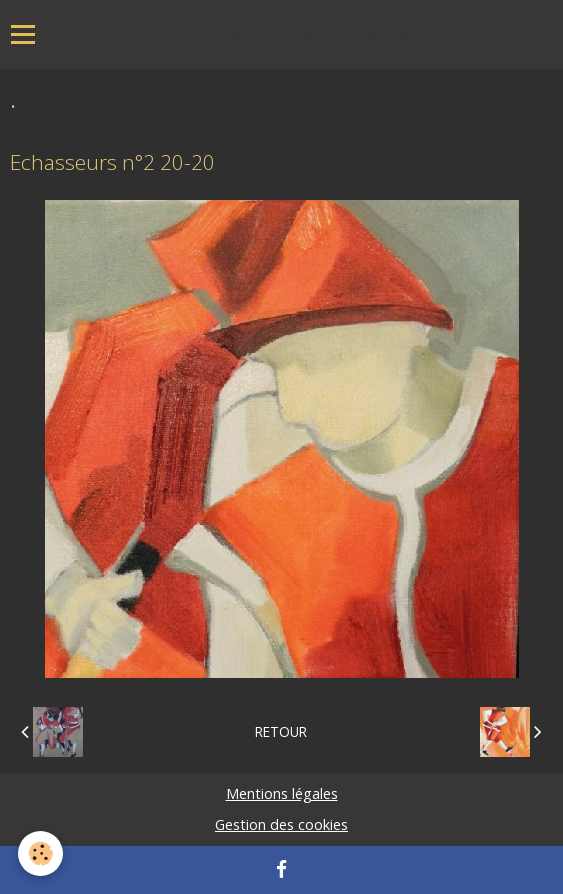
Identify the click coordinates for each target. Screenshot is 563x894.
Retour (281, 731)
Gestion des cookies (281, 824)
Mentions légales (282, 793)
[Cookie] (40, 853)
